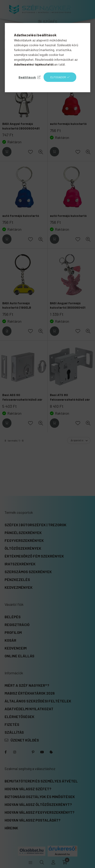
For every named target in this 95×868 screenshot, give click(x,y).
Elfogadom (58, 77)
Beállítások (27, 77)
